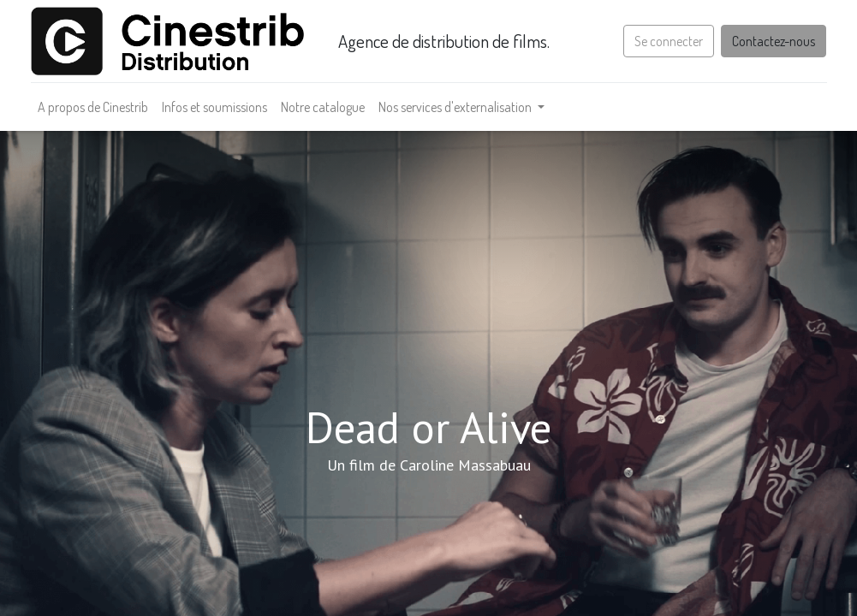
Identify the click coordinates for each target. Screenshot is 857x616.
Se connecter (669, 41)
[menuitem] (93, 107)
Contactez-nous (774, 41)
